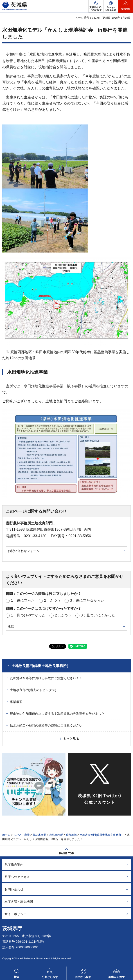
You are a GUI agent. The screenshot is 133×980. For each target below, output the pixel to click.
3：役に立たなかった (87, 600)
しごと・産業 (22, 835)
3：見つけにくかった (98, 615)
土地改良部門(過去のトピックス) (33, 690)
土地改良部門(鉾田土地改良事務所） (41, 666)
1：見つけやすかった (28, 615)
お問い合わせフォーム (24, 551)
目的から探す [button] (83, 977)
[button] (111, 6)
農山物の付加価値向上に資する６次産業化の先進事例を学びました (57, 714)
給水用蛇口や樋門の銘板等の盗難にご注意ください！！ (49, 725)
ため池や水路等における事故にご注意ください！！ (46, 678)
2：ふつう (52, 600)
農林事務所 (56, 835)
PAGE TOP (67, 853)
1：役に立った (23, 600)
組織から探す (117, 977)
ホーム (6, 835)
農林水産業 (39, 835)
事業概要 (16, 702)
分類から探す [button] (50, 977)
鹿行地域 (71, 835)
